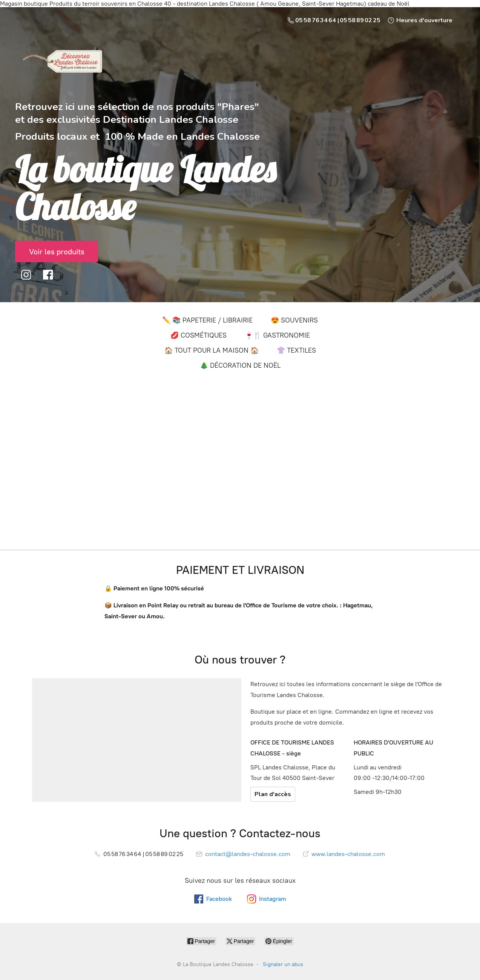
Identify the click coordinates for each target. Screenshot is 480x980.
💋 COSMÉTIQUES (199, 335)
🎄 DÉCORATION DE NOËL (240, 365)
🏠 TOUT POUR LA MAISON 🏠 (212, 350)
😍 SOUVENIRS (294, 320)
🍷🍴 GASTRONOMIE (277, 335)
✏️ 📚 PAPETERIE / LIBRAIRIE (207, 320)
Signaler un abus (283, 964)
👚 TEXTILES (296, 350)
